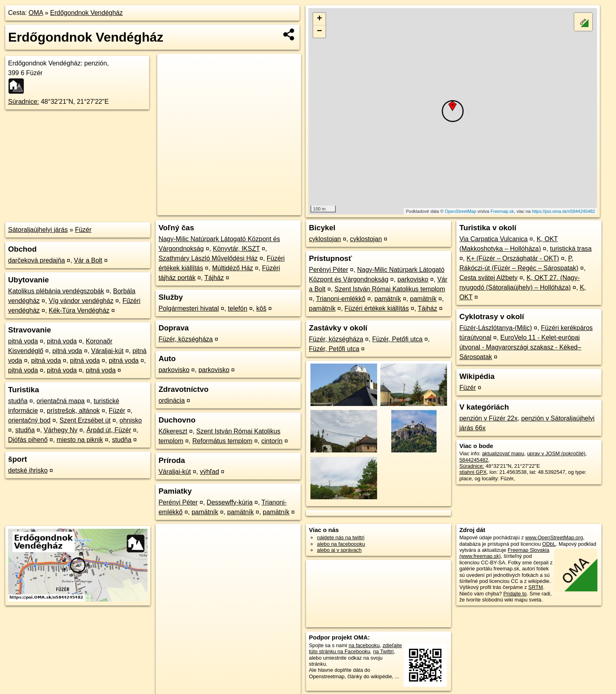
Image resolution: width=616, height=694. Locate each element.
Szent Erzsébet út (85, 420)
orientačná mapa (60, 401)
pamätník (205, 512)
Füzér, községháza (186, 339)
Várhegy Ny (61, 430)
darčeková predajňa (37, 260)
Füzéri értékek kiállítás (377, 308)
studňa (18, 401)
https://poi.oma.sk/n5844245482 (564, 211)
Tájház (214, 278)
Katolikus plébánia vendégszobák (56, 291)
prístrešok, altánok (73, 411)
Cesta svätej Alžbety (488, 278)
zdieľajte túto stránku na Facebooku (355, 648)
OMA (36, 13)
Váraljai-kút (108, 351)
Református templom (223, 441)
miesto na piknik (80, 440)
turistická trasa (571, 249)
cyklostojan (325, 239)
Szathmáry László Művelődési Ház (208, 258)
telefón (238, 308)
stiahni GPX (473, 472)
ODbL (549, 544)
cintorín (272, 441)
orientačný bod (29, 420)
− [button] (320, 32)
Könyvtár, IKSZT (236, 249)
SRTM (536, 587)
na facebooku (364, 645)
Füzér (83, 230)
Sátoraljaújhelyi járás (38, 230)
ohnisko (131, 420)
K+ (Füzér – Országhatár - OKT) (513, 258)
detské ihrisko (28, 470)
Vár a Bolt (88, 260)
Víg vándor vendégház (81, 301)
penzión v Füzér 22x (488, 418)
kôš (261, 308)
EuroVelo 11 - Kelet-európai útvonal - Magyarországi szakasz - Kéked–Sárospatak (520, 347)
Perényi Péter (178, 502)
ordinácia (172, 401)
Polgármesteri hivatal (189, 308)
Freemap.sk (502, 211)
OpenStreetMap (460, 211)
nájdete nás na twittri (341, 537)
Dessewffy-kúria (230, 502)
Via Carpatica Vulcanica (493, 239)
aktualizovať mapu (503, 453)
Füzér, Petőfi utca (398, 339)
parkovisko (174, 370)
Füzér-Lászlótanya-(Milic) (496, 328)
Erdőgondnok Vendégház (86, 13)
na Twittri (383, 651)
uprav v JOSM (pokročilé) (556, 453)
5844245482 (474, 460)
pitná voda (23, 341)
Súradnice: (24, 102)
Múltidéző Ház (233, 268)
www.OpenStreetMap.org (554, 537)
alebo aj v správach (339, 550)
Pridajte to (515, 594)
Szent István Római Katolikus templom (390, 289)
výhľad (209, 472)
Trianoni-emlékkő (341, 299)
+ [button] (320, 19)
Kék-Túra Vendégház (79, 310)
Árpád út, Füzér (109, 430)
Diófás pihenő (28, 440)
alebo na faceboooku (341, 544)
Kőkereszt (173, 431)
